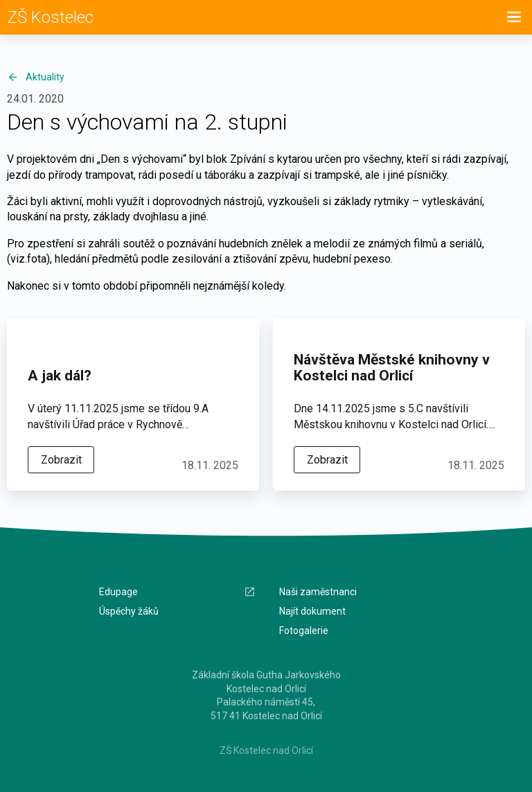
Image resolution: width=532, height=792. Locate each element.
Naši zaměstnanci (318, 592)
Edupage (177, 592)
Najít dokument (312, 611)
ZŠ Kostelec (50, 17)
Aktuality (36, 77)
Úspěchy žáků (129, 611)
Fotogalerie (304, 631)
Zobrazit (61, 460)
